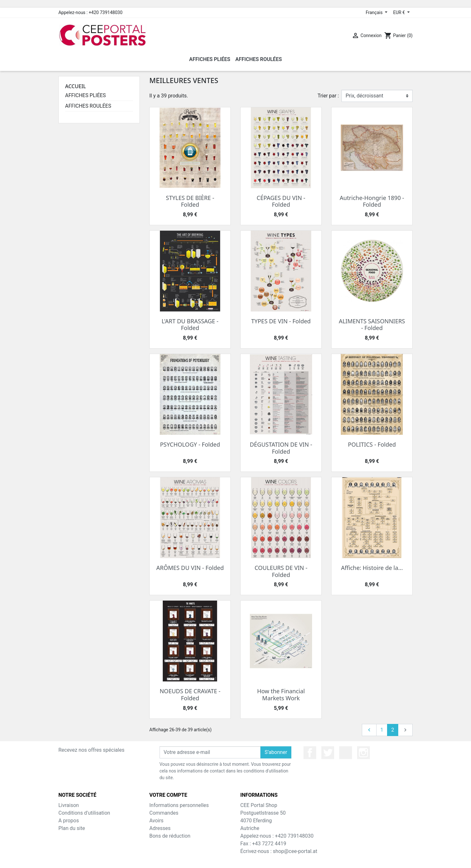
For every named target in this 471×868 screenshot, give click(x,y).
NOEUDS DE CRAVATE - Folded (190, 695)
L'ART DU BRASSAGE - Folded (190, 325)
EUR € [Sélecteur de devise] (400, 12)
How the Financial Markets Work (281, 695)
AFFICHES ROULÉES (88, 106)
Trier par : (328, 96)
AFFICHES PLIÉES (86, 95)
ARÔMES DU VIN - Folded (190, 568)
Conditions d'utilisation (84, 813)
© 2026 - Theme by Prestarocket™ (236, 859)
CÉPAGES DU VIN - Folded (281, 201)
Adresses (160, 828)
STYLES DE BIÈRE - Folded (190, 201)
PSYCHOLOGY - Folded (190, 444)
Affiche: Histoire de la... (372, 568)
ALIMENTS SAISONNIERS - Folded (372, 325)
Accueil (75, 86)
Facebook (310, 753)
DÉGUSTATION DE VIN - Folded (281, 448)
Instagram (363, 753)
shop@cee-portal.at (295, 851)
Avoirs (156, 821)
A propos (69, 821)
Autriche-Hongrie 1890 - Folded (372, 201)
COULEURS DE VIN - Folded (281, 571)
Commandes (164, 813)
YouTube (346, 753)
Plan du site (72, 828)
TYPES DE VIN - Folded (281, 321)
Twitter (328, 753)
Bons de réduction (170, 836)
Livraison (69, 805)
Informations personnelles (179, 805)
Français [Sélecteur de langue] (375, 12)
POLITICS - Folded (372, 444)
